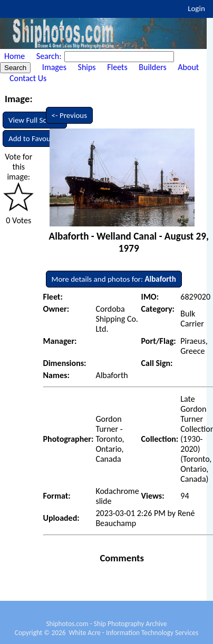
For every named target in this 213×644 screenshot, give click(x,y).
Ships (87, 67)
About (188, 67)
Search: (50, 56)
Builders (152, 67)
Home (14, 56)
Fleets (117, 67)
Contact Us (28, 78)
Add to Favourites (37, 138)
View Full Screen (35, 120)
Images (54, 67)
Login (196, 8)
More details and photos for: (114, 279)
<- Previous (70, 115)
